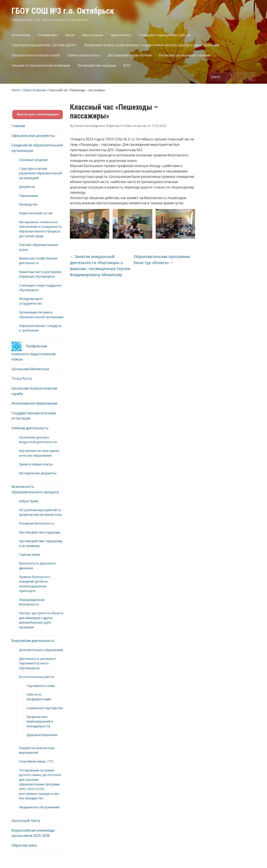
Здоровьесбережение (42, 735)
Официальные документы (33, 136)
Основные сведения (33, 160)
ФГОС (127, 65)
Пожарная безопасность (37, 523)
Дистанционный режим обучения (130, 55)
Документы (27, 187)
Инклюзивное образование (34, 403)
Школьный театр (26, 821)
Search (250, 77)
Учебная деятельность (30, 428)
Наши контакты (121, 35)
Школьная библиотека (30, 369)
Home (16, 90)
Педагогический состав (36, 213)
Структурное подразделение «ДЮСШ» (165, 35)
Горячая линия (30, 555)
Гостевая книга (48, 35)
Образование (29, 196)
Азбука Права (29, 501)
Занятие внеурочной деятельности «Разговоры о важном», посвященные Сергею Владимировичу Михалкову (100, 265)
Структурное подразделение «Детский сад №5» (44, 45)
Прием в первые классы (84, 55)
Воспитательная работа (37, 677)
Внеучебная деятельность (33, 641)
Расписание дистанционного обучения (185, 55)
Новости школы (93, 35)
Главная (18, 126)
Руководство (28, 204)
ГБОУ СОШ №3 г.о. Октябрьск (63, 11)
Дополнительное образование (41, 650)
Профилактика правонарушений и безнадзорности (40, 721)
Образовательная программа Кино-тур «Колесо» (162, 260)
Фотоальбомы (21, 35)
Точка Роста (22, 379)
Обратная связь (24, 845)
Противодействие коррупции (97, 65)
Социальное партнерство (45, 708)
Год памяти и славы (41, 686)
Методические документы (38, 473)
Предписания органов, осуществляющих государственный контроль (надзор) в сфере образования (152, 45)
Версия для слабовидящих (38, 114)
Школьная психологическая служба (36, 55)
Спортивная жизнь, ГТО (36, 761)
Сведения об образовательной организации (41, 65)
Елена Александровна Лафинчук (97, 126)
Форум (70, 35)
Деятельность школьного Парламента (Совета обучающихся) (37, 663)
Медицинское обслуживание (39, 807)
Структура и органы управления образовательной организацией (40, 173)
